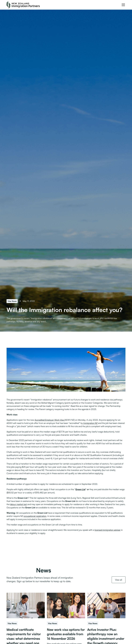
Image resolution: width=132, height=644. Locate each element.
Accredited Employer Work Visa (49, 420)
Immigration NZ (90, 423)
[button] (123, 5)
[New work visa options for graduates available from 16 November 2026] (66, 605)
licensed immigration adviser (108, 530)
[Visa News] (12, 301)
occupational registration (35, 516)
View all (119, 580)
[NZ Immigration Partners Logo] (23, 5)
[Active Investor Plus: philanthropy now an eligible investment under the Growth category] (106, 605)
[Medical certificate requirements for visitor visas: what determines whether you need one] (26, 605)
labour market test (18, 504)
